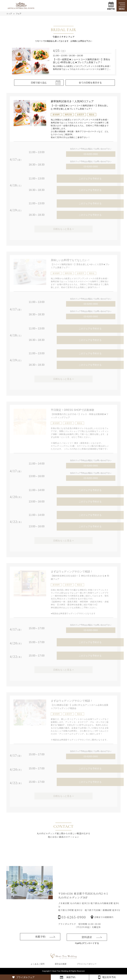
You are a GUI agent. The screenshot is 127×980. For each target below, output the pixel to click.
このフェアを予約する (90, 179)
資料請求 (87, 946)
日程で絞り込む (39, 83)
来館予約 (111, 6)
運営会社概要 (61, 964)
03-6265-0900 (91, 154)
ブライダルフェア (25, 977)
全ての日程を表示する (90, 83)
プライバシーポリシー (87, 964)
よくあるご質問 (38, 964)
